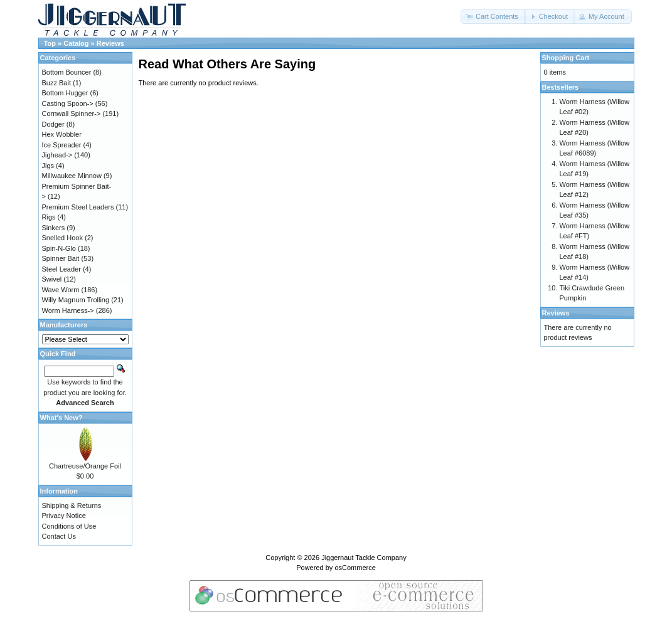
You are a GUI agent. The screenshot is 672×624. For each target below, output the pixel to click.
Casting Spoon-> (68, 103)
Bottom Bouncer (67, 72)
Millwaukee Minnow (72, 176)
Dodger (53, 124)
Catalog (76, 43)
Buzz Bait (56, 83)
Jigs (48, 166)
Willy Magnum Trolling (76, 300)
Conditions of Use (69, 526)
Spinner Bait (61, 258)
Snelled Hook (62, 238)
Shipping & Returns (72, 505)
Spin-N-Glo (59, 248)
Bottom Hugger (65, 93)
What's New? (61, 418)
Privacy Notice (64, 516)
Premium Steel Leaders (78, 207)
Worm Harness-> (68, 310)
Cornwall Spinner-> (72, 114)
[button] (493, 17)
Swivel (52, 279)
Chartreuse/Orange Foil (85, 466)
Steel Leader (61, 269)
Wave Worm (61, 290)
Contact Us (59, 536)
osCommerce (355, 568)
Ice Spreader (62, 145)
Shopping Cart (566, 58)
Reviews (110, 43)
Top (50, 43)
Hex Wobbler (62, 134)
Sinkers (54, 228)
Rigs (49, 217)
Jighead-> (57, 155)
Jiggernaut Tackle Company (364, 558)
